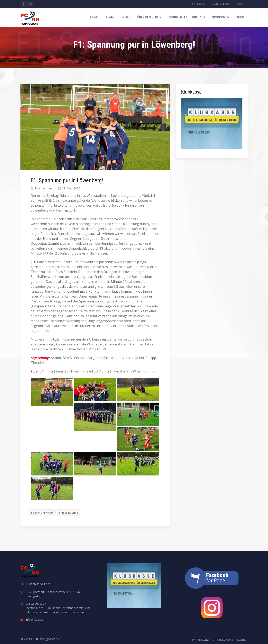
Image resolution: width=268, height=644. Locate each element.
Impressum (199, 4)
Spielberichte (69, 513)
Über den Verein (149, 17)
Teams (110, 17)
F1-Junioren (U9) (42, 513)
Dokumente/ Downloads (187, 17)
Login (241, 4)
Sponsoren (221, 17)
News (126, 17)
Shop (240, 17)
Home (94, 17)
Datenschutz (221, 4)
